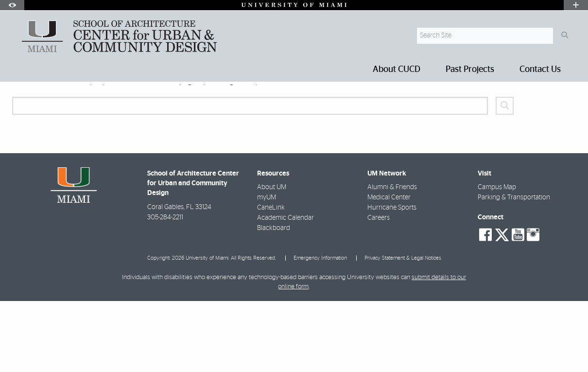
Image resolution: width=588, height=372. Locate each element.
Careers (379, 289)
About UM (272, 258)
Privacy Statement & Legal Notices (403, 329)
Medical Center (389, 268)
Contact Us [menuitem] (540, 70)
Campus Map (497, 258)
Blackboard (274, 299)
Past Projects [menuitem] (470, 70)
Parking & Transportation (514, 268)
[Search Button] (564, 36)
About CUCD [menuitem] (397, 70)
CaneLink (271, 279)
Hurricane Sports (392, 279)
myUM (267, 268)
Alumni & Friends (392, 258)
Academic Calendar (285, 289)
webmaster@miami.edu (343, 152)
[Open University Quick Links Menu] (576, 5)
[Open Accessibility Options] (12, 5)
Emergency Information (320, 329)
